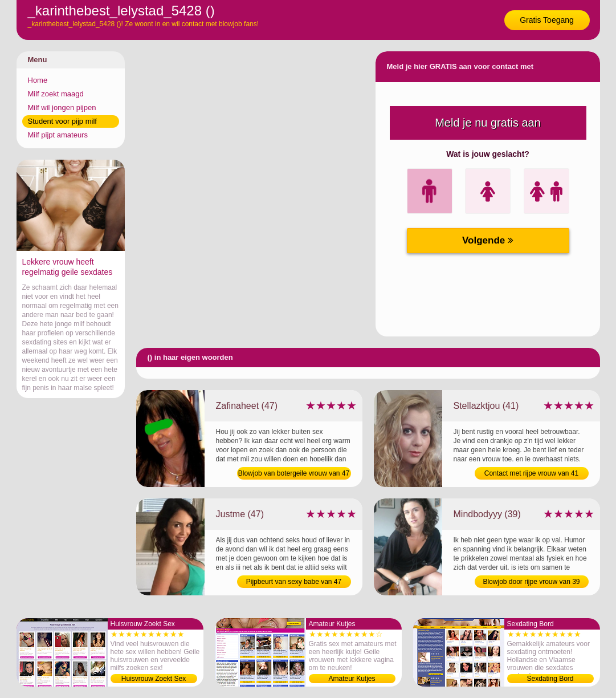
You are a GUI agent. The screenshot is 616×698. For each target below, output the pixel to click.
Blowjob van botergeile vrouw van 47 (294, 473)
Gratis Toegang (547, 20)
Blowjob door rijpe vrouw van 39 (531, 582)
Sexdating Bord (550, 679)
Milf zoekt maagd (56, 94)
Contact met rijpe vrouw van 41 (531, 473)
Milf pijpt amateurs (58, 135)
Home (38, 80)
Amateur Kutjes (352, 679)
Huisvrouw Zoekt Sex (154, 679)
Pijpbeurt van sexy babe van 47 (294, 582)
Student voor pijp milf (62, 121)
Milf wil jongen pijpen (62, 107)
